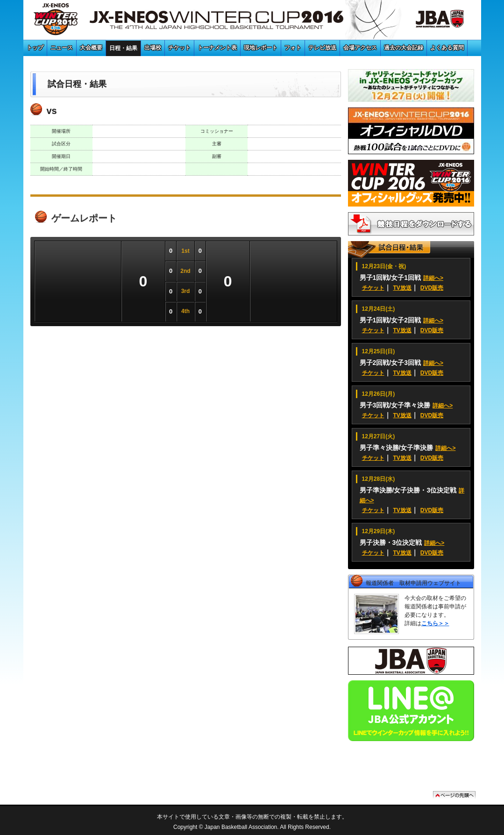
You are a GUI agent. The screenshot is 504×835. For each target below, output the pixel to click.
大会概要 (91, 48)
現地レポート (261, 48)
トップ (35, 48)
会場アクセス (360, 48)
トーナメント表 (217, 48)
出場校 (153, 48)
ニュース (62, 48)
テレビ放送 (322, 48)
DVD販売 (432, 288)
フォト (293, 48)
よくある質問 (447, 48)
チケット (179, 48)
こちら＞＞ (435, 623)
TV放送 (402, 288)
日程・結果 (123, 48)
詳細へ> (433, 278)
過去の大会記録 (404, 48)
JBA (429, 21)
